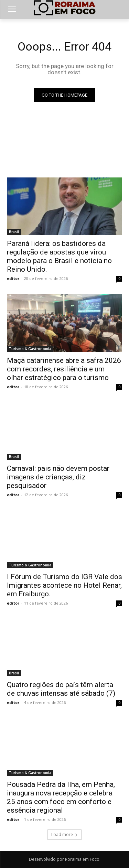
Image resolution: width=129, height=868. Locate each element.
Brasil (14, 232)
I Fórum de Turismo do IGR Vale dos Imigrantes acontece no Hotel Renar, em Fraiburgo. (64, 585)
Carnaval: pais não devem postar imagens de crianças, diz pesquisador (58, 477)
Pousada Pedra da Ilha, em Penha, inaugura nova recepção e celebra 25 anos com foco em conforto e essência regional (61, 797)
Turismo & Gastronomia (30, 349)
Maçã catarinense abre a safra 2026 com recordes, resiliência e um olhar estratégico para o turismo (64, 369)
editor (13, 278)
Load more (64, 834)
